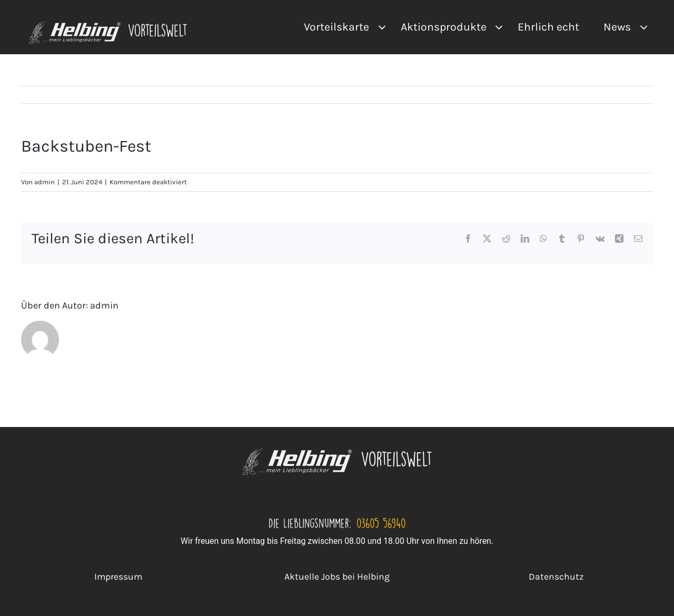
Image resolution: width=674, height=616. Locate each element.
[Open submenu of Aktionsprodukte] (496, 27)
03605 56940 (381, 523)
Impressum (118, 577)
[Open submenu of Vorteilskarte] (379, 27)
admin (44, 182)
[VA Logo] (108, 25)
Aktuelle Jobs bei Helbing (337, 577)
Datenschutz (556, 577)
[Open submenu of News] (641, 27)
